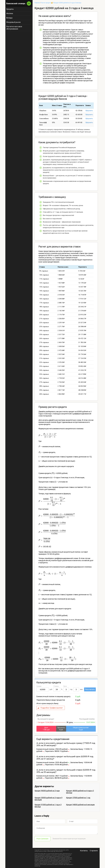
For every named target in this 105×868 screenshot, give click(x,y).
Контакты (84, 851)
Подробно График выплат (52, 708)
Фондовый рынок (13, 22)
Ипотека (10, 13)
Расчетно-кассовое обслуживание (14, 28)
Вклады (9, 18)
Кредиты (10, 9)
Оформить (89, 111)
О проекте (94, 851)
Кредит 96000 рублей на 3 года (47, 791)
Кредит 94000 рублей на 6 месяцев (80, 805)
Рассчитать (90, 689)
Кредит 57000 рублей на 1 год (78, 798)
